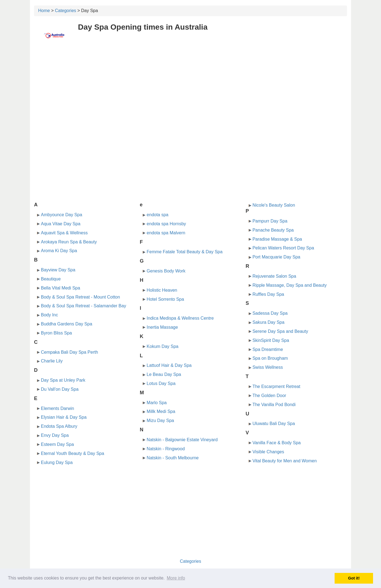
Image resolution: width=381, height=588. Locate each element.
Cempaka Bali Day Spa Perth (69, 352)
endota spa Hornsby (166, 224)
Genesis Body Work (166, 271)
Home (44, 11)
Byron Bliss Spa (56, 333)
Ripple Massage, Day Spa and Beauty (290, 285)
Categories (65, 11)
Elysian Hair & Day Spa (64, 417)
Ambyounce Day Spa (61, 215)
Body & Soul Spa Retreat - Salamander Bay (83, 306)
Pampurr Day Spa (270, 221)
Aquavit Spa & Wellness (64, 233)
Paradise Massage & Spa (277, 239)
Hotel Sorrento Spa (165, 299)
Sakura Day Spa (269, 322)
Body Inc (49, 315)
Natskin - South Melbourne (173, 458)
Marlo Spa (157, 403)
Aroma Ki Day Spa (59, 251)
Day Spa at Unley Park (63, 380)
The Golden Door (269, 396)
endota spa (157, 215)
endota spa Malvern (166, 233)
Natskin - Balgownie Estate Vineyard (182, 440)
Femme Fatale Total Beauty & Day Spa (184, 252)
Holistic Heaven (162, 290)
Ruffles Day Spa (268, 294)
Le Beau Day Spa (164, 374)
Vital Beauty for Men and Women (285, 461)
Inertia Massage (162, 327)
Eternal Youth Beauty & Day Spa (72, 453)
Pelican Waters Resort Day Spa (283, 248)
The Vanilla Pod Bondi (274, 405)
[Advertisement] (190, 87)
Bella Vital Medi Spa (61, 288)
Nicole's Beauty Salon (274, 205)
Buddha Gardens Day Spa (67, 324)
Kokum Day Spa (163, 346)
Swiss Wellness (268, 367)
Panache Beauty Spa (273, 230)
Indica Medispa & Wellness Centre (180, 318)
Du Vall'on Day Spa (60, 389)
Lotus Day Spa (161, 383)
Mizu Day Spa (160, 420)
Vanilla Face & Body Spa (277, 443)
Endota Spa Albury (59, 426)
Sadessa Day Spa (270, 313)
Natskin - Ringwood (166, 449)
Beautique (51, 279)
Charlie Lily (52, 361)
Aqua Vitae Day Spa (61, 224)
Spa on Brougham (270, 358)
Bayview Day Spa (58, 270)
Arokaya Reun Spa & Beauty (69, 242)
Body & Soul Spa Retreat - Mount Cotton (80, 297)
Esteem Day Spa (57, 444)
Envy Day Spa (55, 435)
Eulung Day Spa (57, 462)
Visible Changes (268, 452)
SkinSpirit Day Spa (271, 340)
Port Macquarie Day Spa (276, 257)
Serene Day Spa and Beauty (280, 331)
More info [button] (176, 578)
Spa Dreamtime (268, 349)
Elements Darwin (58, 408)
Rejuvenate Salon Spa (274, 276)
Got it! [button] (354, 578)
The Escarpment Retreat (276, 386)
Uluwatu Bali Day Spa (274, 424)
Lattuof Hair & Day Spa (169, 365)
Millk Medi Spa (161, 411)
